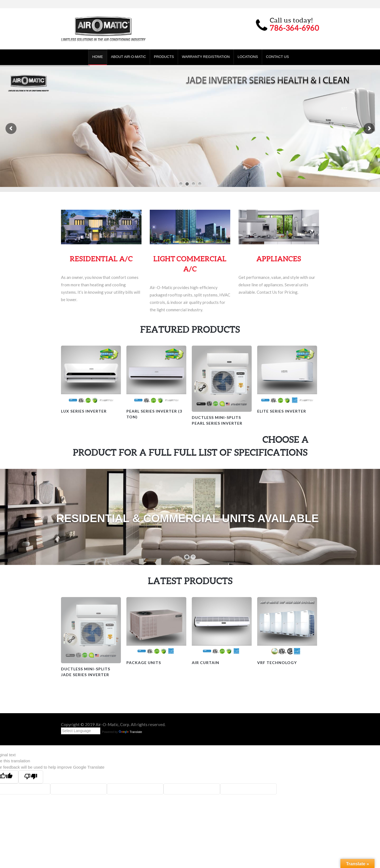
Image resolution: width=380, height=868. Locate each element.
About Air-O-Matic (128, 57)
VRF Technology (277, 663)
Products (164, 57)
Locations (248, 57)
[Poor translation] (31, 777)
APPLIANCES (279, 259)
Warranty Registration (206, 57)
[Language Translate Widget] (81, 731)
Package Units (144, 663)
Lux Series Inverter (84, 411)
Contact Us (277, 57)
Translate (130, 732)
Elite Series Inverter (282, 411)
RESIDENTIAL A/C (101, 259)
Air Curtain (206, 663)
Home (98, 57)
